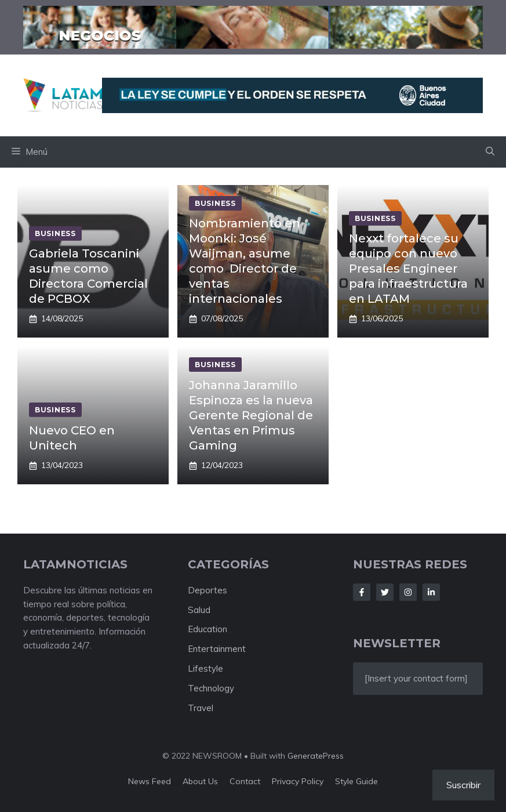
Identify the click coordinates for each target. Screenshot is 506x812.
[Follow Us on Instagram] (408, 592)
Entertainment (217, 649)
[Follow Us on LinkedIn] (431, 592)
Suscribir (463, 785)
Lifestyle (205, 668)
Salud (199, 610)
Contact (245, 781)
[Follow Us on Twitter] (385, 592)
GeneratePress (316, 756)
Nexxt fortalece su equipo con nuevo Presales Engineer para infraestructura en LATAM (408, 269)
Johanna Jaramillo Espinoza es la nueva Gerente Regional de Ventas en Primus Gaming (251, 415)
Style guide (356, 781)
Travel (201, 708)
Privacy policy (298, 781)
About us (200, 781)
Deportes (208, 590)
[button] (490, 152)
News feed (150, 781)
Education (208, 629)
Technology (211, 688)
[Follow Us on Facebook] (362, 592)
